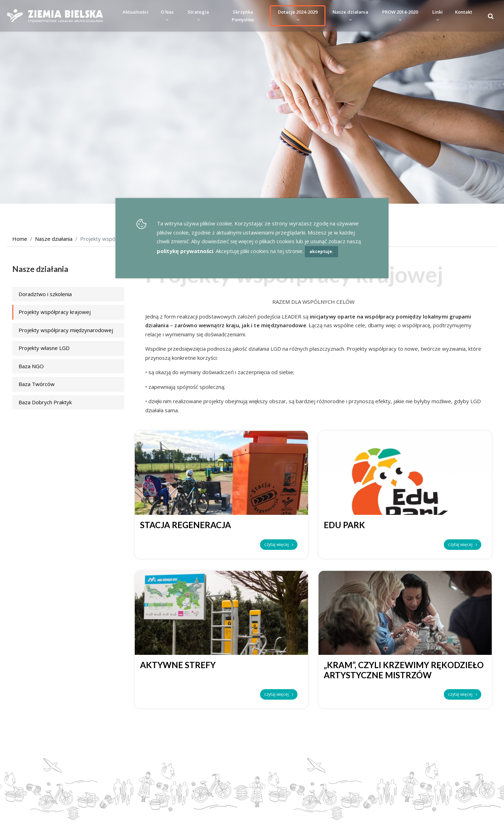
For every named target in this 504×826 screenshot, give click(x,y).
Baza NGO (31, 366)
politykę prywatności (185, 251)
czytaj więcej (279, 544)
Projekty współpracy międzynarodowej (66, 330)
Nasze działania (350, 16)
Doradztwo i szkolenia (45, 294)
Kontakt (464, 12)
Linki (437, 16)
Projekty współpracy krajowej (55, 312)
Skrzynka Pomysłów (243, 16)
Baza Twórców (37, 384)
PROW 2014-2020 (400, 16)
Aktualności (135, 12)
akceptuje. (321, 251)
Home (20, 239)
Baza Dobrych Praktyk (45, 402)
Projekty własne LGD (44, 348)
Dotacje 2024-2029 (298, 16)
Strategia (198, 16)
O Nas (167, 16)
